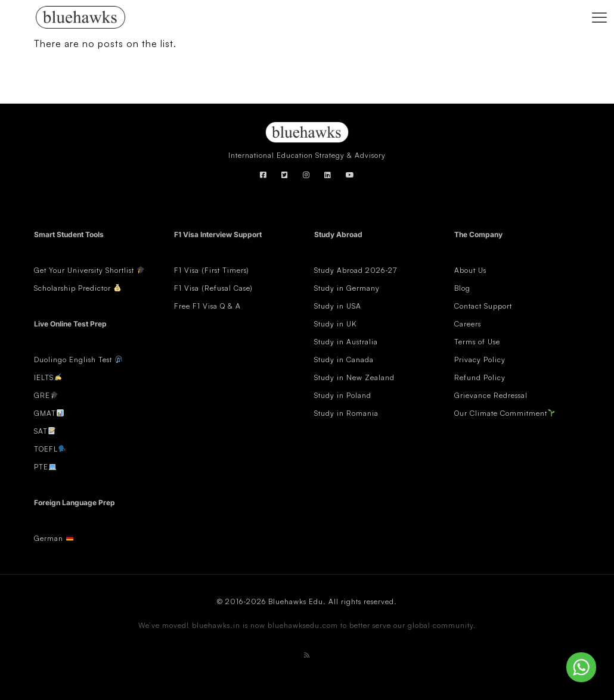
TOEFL (46, 449)
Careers (468, 324)
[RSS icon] (307, 655)
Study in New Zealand (354, 377)
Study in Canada (344, 360)
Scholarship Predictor (77, 288)
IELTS (44, 377)
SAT (41, 431)
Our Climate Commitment (501, 413)
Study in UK (335, 324)
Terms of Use (477, 342)
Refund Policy (480, 377)
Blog (462, 288)
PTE (41, 467)
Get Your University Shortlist (89, 270)
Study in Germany (347, 288)
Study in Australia (346, 342)
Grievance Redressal (491, 395)
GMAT (45, 413)
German (49, 538)
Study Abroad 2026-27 (356, 270)
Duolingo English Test (73, 360)
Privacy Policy (480, 360)
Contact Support (483, 306)
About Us (470, 270)
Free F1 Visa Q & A (207, 306)
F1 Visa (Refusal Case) (213, 288)
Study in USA (338, 306)
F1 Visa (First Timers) (212, 270)
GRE (42, 395)
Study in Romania (346, 413)
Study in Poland (343, 395)
